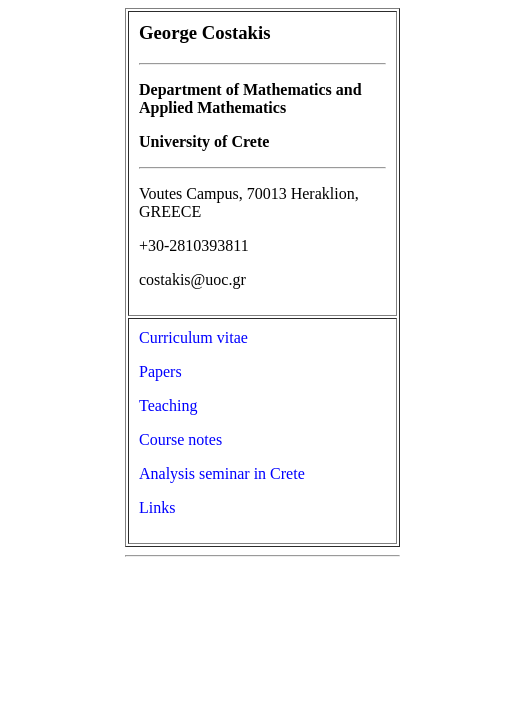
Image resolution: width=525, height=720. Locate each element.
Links (157, 507)
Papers (160, 371)
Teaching (168, 405)
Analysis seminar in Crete (222, 473)
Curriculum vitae (193, 337)
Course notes (180, 439)
